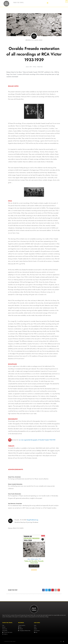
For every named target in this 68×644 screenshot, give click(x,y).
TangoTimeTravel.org (32, 520)
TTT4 (40, 559)
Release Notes (40, 67)
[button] (48, 3)
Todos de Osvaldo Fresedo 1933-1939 (34, 562)
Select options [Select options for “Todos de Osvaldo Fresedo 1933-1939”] (34, 566)
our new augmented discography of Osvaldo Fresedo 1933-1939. (37, 440)
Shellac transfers (34, 559)
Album (29, 559)
